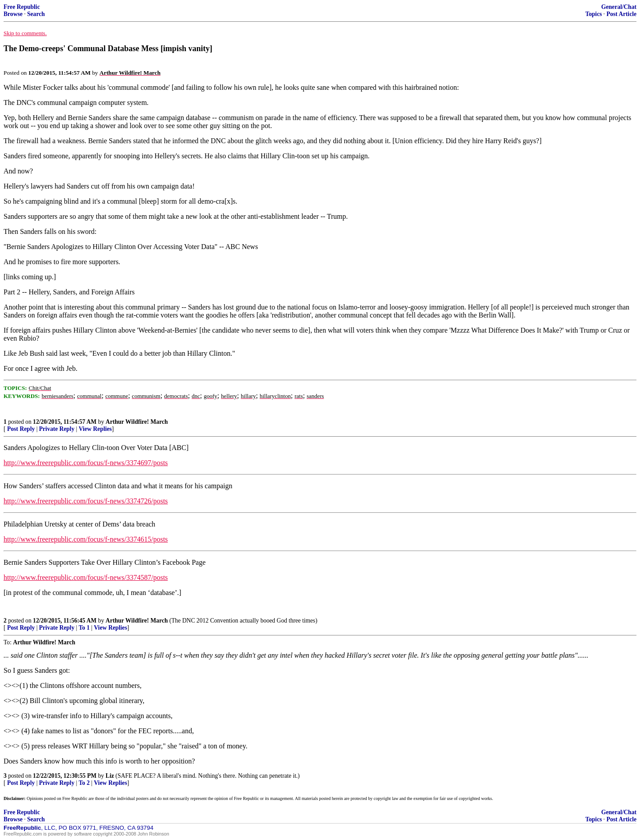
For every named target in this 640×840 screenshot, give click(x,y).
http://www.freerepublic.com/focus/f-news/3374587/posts (86, 577)
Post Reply (21, 429)
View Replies (95, 429)
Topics (594, 14)
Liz (110, 776)
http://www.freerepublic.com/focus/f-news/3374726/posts (86, 501)
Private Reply (57, 429)
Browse (13, 14)
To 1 (84, 628)
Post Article (621, 14)
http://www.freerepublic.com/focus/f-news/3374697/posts (86, 463)
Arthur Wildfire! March (137, 422)
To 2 (84, 783)
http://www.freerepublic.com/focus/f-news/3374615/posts (86, 539)
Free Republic (22, 7)
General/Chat (619, 7)
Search (36, 14)
